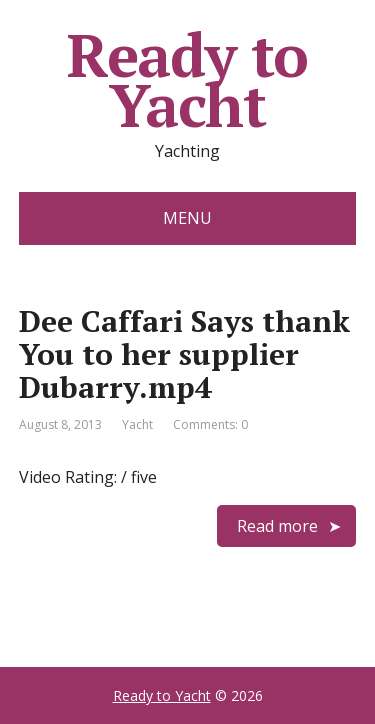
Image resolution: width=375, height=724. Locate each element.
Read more (277, 526)
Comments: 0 (210, 424)
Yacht (137, 424)
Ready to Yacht (187, 80)
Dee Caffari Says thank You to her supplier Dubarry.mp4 (184, 354)
